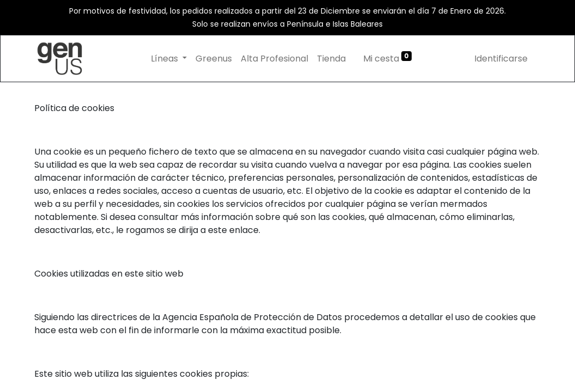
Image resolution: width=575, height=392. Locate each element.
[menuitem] (214, 59)
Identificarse (501, 59)
